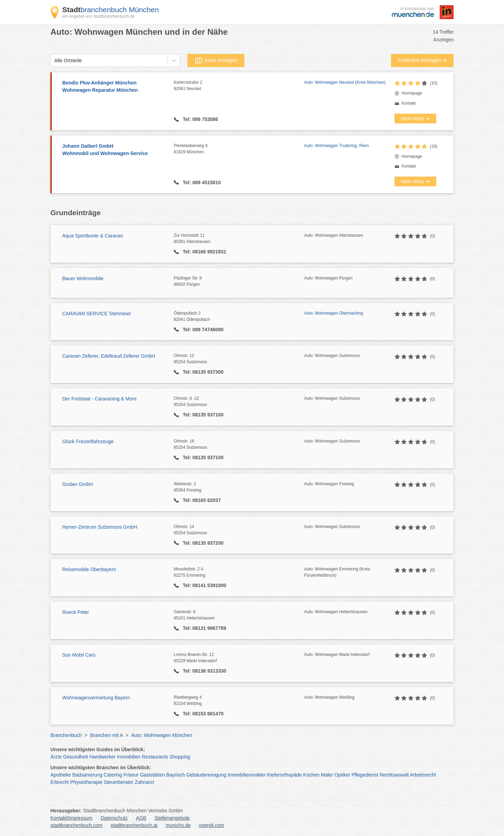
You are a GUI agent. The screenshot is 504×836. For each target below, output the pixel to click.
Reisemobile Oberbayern (89, 569)
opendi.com (211, 825)
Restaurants (155, 757)
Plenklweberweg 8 (239, 149)
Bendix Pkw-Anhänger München (115, 87)
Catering (113, 775)
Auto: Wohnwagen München (162, 735)
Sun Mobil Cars (79, 655)
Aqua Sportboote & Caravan (93, 236)
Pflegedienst (365, 775)
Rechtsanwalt (394, 775)
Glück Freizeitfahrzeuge (88, 441)
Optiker (342, 775)
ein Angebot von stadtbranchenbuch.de (98, 16)
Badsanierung (87, 775)
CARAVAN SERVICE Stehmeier (97, 314)
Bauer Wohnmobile (83, 278)
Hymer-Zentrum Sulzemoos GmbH (100, 527)
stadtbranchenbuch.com (76, 825)
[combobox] (54, 61)
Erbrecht (60, 782)
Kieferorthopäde (284, 775)
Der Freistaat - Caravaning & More (99, 399)
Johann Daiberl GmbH (115, 150)
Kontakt (409, 103)
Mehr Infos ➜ (415, 119)
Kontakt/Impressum (71, 818)
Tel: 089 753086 (200, 119)
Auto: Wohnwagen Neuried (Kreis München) (345, 82)
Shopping (180, 757)
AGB (141, 818)
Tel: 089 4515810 (201, 182)
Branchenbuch (66, 735)
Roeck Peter (76, 612)
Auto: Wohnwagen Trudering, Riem (337, 146)
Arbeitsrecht (423, 775)
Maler (327, 775)
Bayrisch (176, 775)
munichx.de (178, 825)
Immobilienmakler (247, 775)
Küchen (311, 775)
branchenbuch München (111, 10)
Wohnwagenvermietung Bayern (96, 698)
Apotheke (61, 775)
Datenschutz (114, 818)
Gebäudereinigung (206, 775)
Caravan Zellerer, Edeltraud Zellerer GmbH (109, 356)
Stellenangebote (172, 818)
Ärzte (56, 757)
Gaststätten (153, 775)
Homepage (412, 93)
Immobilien (129, 757)
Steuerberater (119, 782)
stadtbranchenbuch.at (134, 825)
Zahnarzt (144, 782)
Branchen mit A (106, 735)
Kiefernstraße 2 (239, 86)
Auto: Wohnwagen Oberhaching (334, 313)
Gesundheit (76, 757)
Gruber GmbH (78, 484)
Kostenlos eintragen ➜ (422, 60)
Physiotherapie (86, 782)
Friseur (131, 775)
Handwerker (102, 757)
